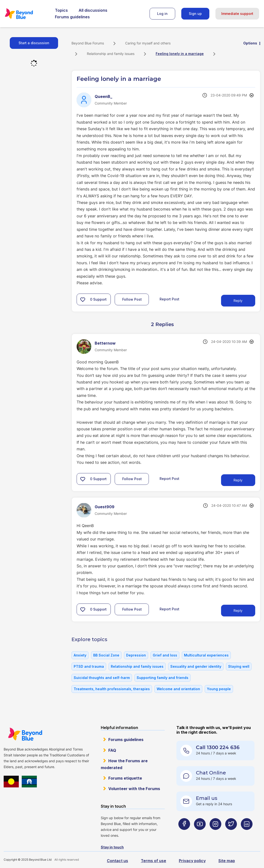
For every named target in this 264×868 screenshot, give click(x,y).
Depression (136, 655)
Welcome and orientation (178, 689)
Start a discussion (34, 43)
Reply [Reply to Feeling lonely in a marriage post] (238, 301)
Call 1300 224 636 (218, 747)
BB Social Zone (106, 655)
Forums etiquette (125, 778)
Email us (207, 798)
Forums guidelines (72, 17)
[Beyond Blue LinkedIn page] (247, 833)
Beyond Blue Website (25, 734)
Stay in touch (112, 847)
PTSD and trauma (89, 666)
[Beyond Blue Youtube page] (200, 833)
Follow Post (132, 299)
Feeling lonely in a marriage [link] (180, 54)
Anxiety (80, 655)
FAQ (112, 750)
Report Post (169, 299)
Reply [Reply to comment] (238, 480)
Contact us (117, 861)
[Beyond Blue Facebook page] (184, 833)
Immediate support (237, 14)
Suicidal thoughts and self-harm (102, 678)
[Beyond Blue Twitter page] (231, 833)
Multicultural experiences (206, 655)
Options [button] (250, 43)
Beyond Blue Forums (26, 14)
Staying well (239, 666)
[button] (83, 299)
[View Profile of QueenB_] (103, 96)
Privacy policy (192, 861)
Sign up (195, 14)
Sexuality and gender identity (196, 666)
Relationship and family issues (111, 54)
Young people (219, 689)
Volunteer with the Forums (134, 789)
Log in (162, 14)
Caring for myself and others (148, 43)
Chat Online (211, 773)
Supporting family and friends (162, 678)
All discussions (93, 10)
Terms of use (153, 861)
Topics (61, 10)
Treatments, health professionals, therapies (112, 689)
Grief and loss (165, 655)
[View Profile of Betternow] (105, 343)
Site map (227, 861)
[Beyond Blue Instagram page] (215, 833)
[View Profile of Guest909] (105, 507)
